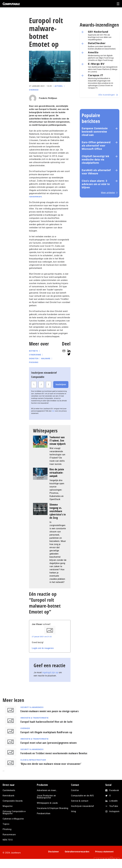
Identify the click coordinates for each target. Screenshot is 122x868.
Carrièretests (9, 790)
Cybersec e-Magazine (13, 819)
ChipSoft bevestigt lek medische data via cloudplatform (95, 160)
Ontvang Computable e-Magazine (14, 812)
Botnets (34, 351)
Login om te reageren (43, 648)
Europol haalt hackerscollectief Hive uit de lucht (46, 722)
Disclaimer (54, 852)
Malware (46, 359)
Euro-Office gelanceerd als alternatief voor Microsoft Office (96, 146)
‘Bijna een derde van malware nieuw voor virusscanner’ (51, 764)
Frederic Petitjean (48, 98)
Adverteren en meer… (47, 790)
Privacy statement (104, 852)
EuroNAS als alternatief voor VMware (96, 172)
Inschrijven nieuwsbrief (83, 806)
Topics (6, 824)
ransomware (35, 197)
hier (53, 411)
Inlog (74, 811)
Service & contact (80, 801)
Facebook (114, 790)
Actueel (59, 86)
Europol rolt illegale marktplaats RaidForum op (46, 732)
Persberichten (44, 813)
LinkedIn (114, 801)
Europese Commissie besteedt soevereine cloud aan (95, 132)
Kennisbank (8, 796)
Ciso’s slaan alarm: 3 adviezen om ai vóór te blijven (96, 184)
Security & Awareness (32, 707)
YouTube (114, 806)
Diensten (34, 359)
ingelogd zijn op (50, 673)
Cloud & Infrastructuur (33, 760)
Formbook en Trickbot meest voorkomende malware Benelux (54, 753)
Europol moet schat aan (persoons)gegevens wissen (49, 743)
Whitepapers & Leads (47, 803)
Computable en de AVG (82, 796)
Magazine (8, 806)
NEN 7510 (8, 840)
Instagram (114, 811)
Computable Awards (13, 801)
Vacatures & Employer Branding (53, 808)
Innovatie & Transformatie (35, 718)
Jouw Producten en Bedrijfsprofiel (46, 797)
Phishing (34, 362)
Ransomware (9, 835)
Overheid (34, 90)
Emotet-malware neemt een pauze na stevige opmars (50, 711)
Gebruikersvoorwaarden (77, 852)
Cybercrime (35, 355)
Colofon (75, 790)
